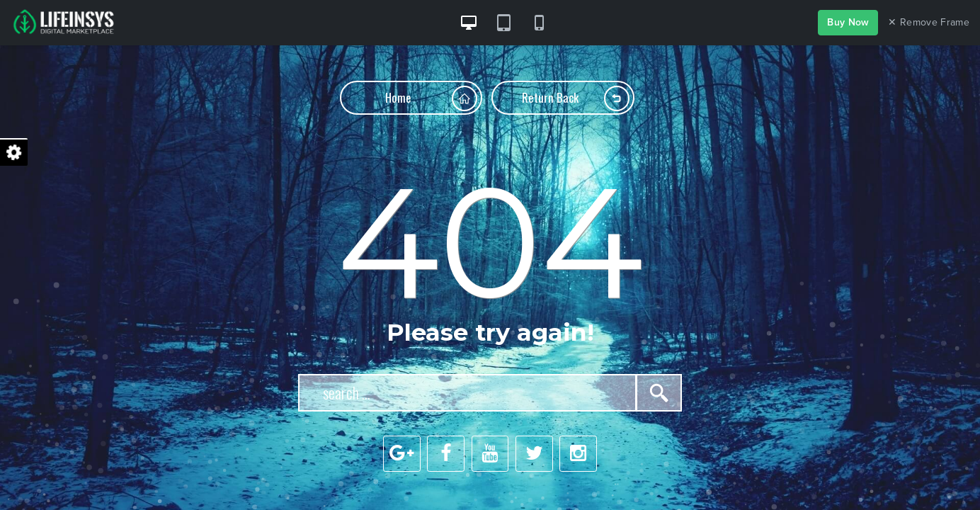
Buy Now (848, 22)
